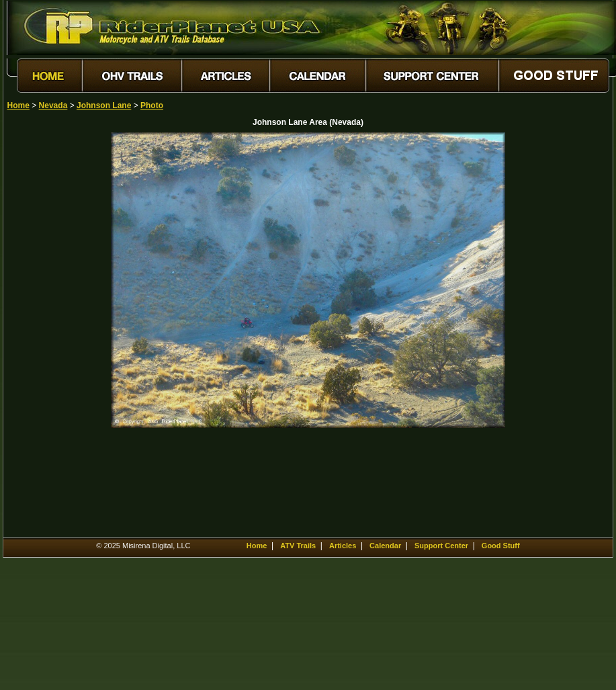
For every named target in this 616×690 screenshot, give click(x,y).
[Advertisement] (54, 334)
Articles (343, 546)
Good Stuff (501, 546)
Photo (152, 105)
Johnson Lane (104, 105)
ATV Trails (298, 546)
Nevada (53, 105)
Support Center (441, 546)
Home (18, 105)
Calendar (385, 546)
